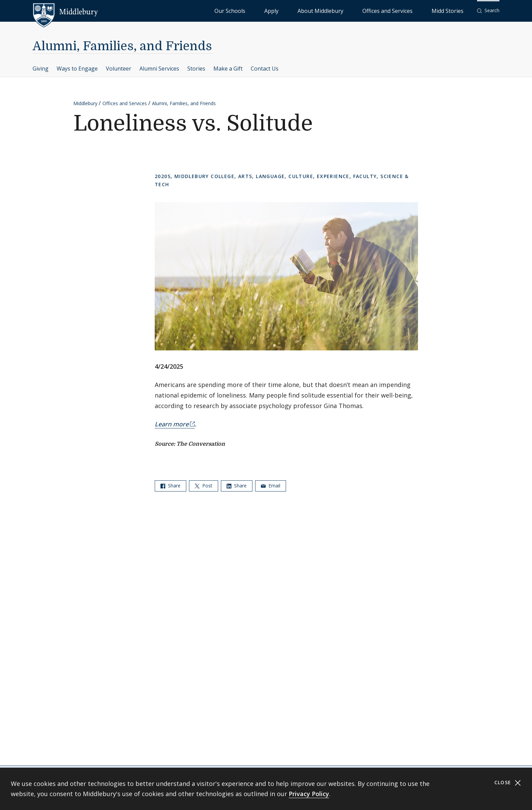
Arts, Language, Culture (276, 176)
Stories (196, 69)
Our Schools (300, 10)
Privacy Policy (309, 794)
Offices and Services (411, 10)
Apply (327, 10)
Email (271, 486)
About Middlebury (361, 10)
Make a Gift (228, 69)
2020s (163, 176)
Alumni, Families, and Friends (122, 46)
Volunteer (119, 69)
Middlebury (85, 103)
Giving (41, 69)
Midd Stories (455, 10)
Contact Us (265, 69)
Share (170, 486)
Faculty (365, 176)
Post (204, 486)
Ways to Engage (77, 69)
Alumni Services (159, 69)
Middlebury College (204, 176)
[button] (488, 11)
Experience (333, 176)
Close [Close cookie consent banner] (508, 783)
